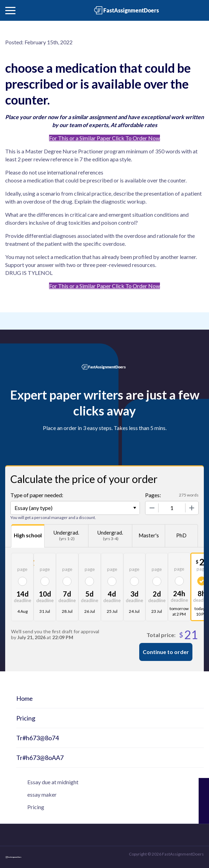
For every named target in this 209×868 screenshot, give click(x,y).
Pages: (153, 495)
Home (25, 698)
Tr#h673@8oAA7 (40, 758)
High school (28, 535)
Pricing (26, 718)
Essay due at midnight (53, 782)
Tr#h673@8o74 (37, 738)
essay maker (42, 794)
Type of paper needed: (37, 495)
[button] (10, 11)
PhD (181, 535)
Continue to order (166, 652)
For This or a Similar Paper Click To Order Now (104, 138)
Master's (149, 535)
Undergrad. (66, 536)
